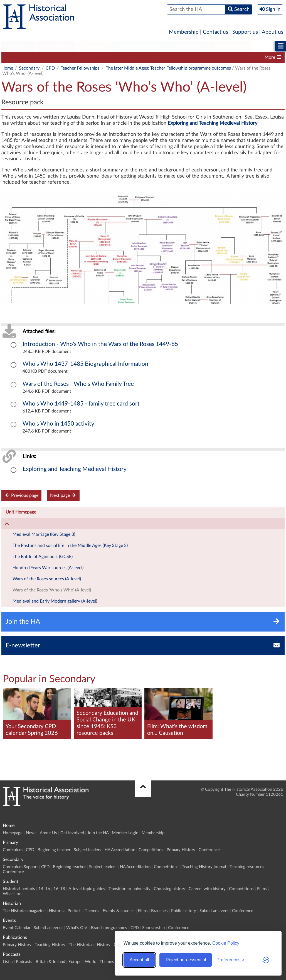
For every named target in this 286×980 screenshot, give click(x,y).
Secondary (56, 46)
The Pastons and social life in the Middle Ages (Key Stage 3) (70, 546)
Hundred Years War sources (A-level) (48, 568)
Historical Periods (65, 911)
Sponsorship (153, 928)
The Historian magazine (24, 911)
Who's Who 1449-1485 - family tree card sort (81, 404)
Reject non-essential (186, 960)
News (31, 833)
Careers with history (207, 889)
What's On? (77, 928)
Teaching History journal (204, 867)
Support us (245, 32)
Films (262, 889)
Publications (230, 46)
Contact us (215, 32)
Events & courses (119, 911)
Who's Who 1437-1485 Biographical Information (85, 364)
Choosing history (170, 889)
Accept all (139, 960)
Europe (75, 962)
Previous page (21, 495)
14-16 (44, 889)
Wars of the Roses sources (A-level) (47, 579)
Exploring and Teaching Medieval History (75, 469)
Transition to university (130, 889)
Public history (184, 911)
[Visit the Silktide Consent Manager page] (266, 960)
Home (7, 68)
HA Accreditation (167, 57)
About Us (48, 833)
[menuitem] (18, 46)
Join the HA (98, 833)
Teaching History (50, 945)
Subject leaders (127, 57)
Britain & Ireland (50, 962)
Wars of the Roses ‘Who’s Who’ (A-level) (52, 590)
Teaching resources (247, 867)
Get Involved (72, 833)
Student (94, 46)
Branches (159, 911)
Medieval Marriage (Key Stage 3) (44, 534)
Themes (92, 911)
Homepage (13, 833)
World (91, 962)
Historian (188, 46)
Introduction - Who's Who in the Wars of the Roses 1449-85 (100, 344)
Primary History (181, 850)
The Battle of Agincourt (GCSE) (43, 557)
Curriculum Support (24, 57)
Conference (209, 850)
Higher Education (140, 46)
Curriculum (13, 850)
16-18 (59, 889)
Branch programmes (109, 928)
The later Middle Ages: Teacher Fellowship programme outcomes (168, 68)
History (104, 945)
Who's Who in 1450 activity (58, 424)
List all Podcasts (18, 962)
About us (273, 32)
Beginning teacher (87, 57)
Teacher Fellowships (80, 68)
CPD (56, 57)
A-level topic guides (87, 889)
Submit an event (214, 911)
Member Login (125, 833)
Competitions (206, 57)
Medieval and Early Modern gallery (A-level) (55, 601)
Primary (18, 46)
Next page (63, 495)
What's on (12, 894)
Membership (184, 32)
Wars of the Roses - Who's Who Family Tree (78, 384)
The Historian (81, 945)
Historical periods (19, 889)
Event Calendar (17, 928)
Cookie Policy (226, 943)
